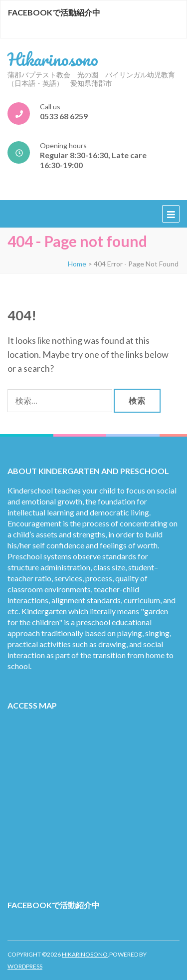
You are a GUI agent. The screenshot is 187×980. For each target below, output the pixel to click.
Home (77, 264)
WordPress (25, 966)
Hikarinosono (53, 59)
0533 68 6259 (64, 116)
